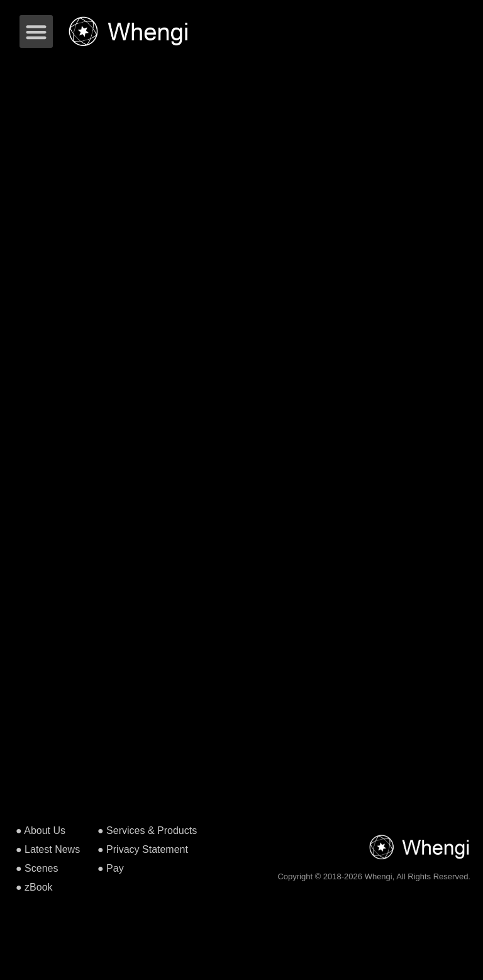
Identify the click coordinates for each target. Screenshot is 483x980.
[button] (36, 32)
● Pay (111, 868)
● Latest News (48, 849)
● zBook (34, 887)
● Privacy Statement (143, 849)
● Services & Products (147, 831)
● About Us (41, 831)
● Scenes (37, 868)
